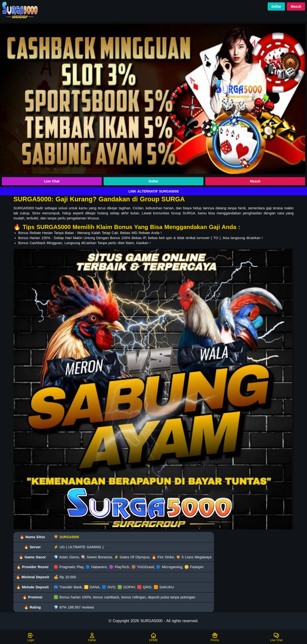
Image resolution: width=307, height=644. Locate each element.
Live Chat (52, 181)
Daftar (276, 6)
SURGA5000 (69, 537)
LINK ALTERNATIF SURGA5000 (153, 191)
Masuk (296, 6)
